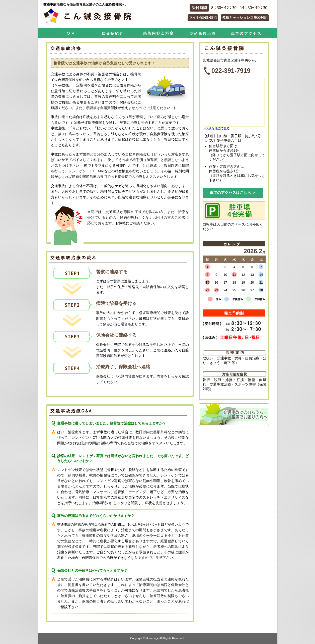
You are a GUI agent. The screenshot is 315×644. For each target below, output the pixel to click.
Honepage (152, 638)
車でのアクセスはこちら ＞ (233, 193)
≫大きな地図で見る (216, 128)
